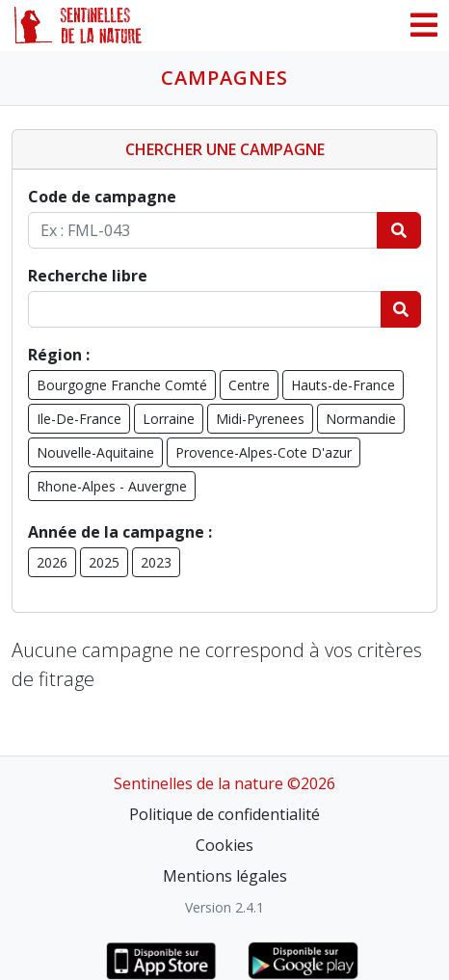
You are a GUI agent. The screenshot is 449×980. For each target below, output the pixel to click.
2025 (104, 562)
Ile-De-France (79, 419)
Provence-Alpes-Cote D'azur (264, 452)
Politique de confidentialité (224, 814)
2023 (156, 562)
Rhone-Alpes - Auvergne (112, 486)
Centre (249, 385)
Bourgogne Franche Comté (122, 385)
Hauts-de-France (343, 385)
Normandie (361, 419)
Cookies (224, 845)
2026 (52, 562)
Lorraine (169, 419)
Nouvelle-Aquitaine (95, 452)
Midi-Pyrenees (260, 419)
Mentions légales (225, 876)
